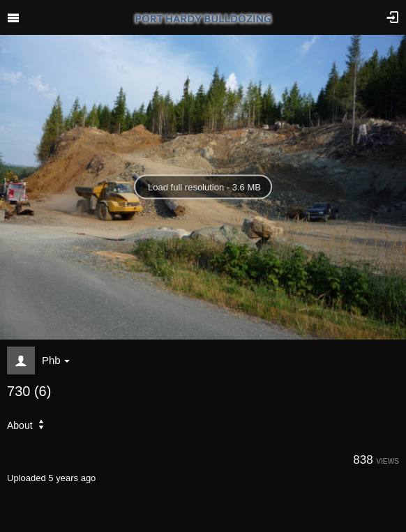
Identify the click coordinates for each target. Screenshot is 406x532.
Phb (56, 360)
